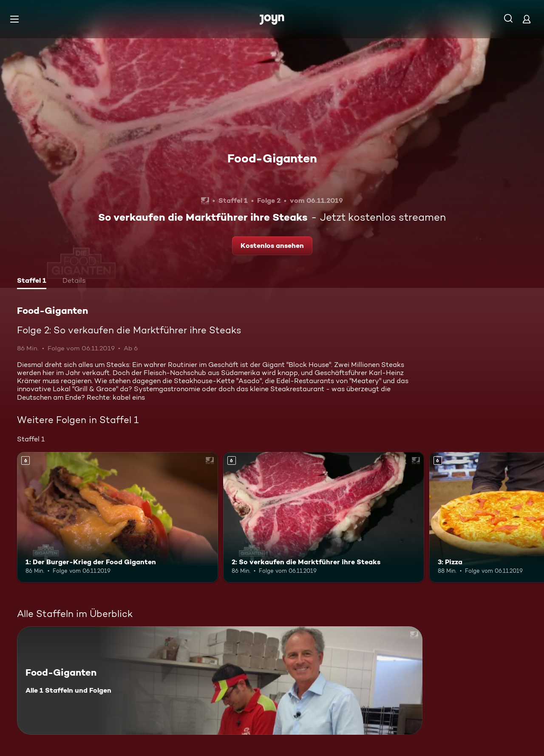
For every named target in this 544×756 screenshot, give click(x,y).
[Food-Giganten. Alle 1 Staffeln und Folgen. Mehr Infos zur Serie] (220, 681)
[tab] (32, 281)
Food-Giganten (272, 158)
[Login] (527, 19)
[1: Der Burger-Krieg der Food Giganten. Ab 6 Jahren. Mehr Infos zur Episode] (118, 517)
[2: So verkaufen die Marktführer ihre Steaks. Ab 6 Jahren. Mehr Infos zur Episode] (324, 517)
